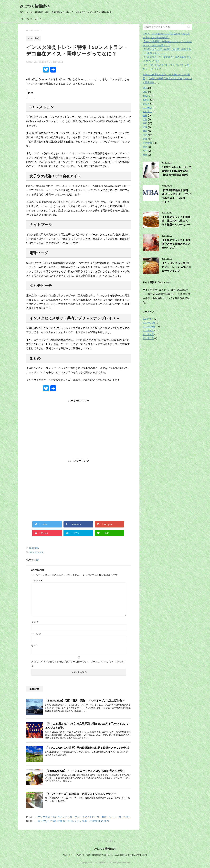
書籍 (145, 131)
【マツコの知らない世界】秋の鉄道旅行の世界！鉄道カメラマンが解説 (87, 748)
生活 (145, 135)
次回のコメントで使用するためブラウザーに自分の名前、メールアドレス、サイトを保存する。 (78, 664)
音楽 (145, 155)
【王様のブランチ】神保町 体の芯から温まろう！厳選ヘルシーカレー (176, 221)
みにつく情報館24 (35, 6)
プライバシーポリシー (33, 19)
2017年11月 (149, 323)
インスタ (39, 552)
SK (38, 560)
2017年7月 (148, 338)
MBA (145, 88)
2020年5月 (148, 319)
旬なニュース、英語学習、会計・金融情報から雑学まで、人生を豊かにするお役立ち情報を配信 (105, 855)
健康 (145, 115)
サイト (35, 646)
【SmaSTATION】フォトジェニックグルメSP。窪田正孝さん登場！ (85, 771)
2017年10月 (149, 327)
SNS (31, 548)
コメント (37, 581)
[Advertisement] (79, 432)
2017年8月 (148, 334)
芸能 (145, 139)
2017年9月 (148, 331)
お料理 (146, 100)
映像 (145, 127)
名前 (35, 622)
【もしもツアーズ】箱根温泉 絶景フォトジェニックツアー (81, 794)
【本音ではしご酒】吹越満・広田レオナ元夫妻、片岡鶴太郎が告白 (72, 821)
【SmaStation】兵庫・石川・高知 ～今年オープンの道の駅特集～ (85, 701)
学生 (145, 119)
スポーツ (147, 108)
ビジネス (147, 111)
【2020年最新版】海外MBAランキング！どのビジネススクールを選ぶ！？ (176, 196)
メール (36, 634)
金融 (145, 147)
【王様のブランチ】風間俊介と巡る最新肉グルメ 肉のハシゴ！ (176, 244)
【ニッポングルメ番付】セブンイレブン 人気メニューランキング (176, 267)
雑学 (145, 151)
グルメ (146, 104)
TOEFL (146, 96)
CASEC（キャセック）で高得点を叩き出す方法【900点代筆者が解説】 (177, 171)
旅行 (37, 548)
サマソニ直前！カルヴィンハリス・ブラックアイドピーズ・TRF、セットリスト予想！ (83, 817)
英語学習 (147, 143)
